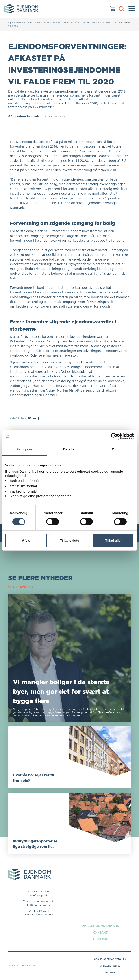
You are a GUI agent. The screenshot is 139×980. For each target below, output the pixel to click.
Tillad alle (113, 540)
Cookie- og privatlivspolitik (109, 960)
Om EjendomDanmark (100, 926)
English (100, 940)
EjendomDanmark (26, 116)
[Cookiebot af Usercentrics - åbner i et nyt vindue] (114, 436)
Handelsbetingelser (109, 967)
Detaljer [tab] (69, 449)
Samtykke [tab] (24, 449)
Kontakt (100, 933)
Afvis (26, 540)
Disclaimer (109, 973)
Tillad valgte (69, 540)
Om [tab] (115, 449)
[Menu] (132, 9)
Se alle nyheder (24, 588)
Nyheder (20, 22)
